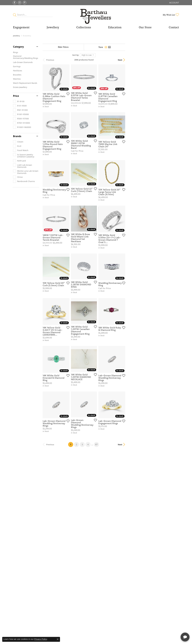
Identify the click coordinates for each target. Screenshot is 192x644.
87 (123, 556)
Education (115, 27)
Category (18, 47)
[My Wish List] (171, 15)
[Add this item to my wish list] (86, 111)
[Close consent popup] (58, 639)
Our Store (145, 27)
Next (174, 60)
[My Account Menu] (174, 3)
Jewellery (53, 27)
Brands (17, 136)
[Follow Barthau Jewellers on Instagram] (20, 3)
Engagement (21, 27)
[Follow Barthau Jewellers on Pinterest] (25, 3)
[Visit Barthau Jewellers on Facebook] (15, 3)
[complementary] (171, 628)
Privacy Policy (41, 639)
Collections (84, 27)
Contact (174, 27)
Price (16, 96)
